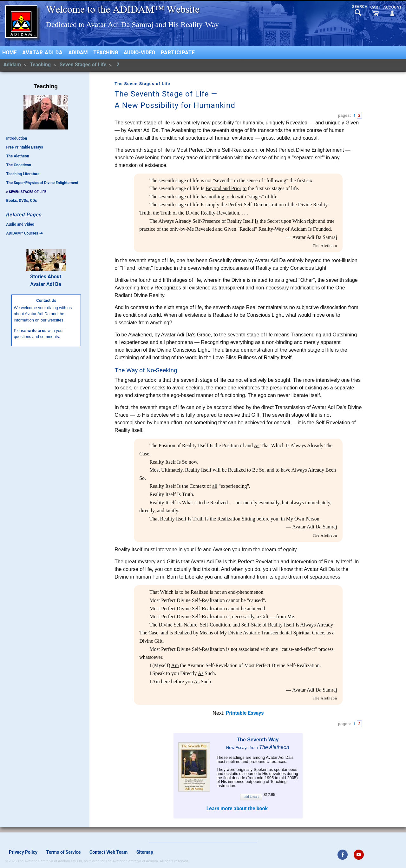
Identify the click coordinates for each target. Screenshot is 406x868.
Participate (178, 53)
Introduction (17, 138)
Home (9, 53)
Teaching (106, 53)
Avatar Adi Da (43, 53)
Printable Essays (245, 713)
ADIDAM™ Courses (25, 233)
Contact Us (46, 300)
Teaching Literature (23, 174)
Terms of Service (64, 852)
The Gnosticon (19, 165)
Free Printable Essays (25, 147)
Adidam (78, 53)
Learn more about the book (237, 808)
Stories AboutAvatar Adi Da (46, 280)
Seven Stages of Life (83, 65)
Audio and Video (20, 224)
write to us (37, 331)
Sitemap (145, 852)
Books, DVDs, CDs (22, 201)
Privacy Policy (23, 852)
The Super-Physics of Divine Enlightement (42, 183)
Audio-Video (139, 53)
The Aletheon (18, 156)
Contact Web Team (108, 852)
